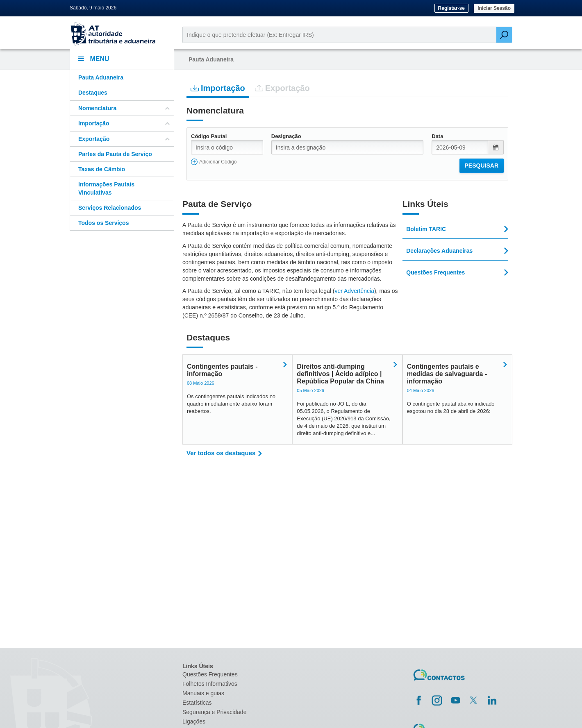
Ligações (194, 721)
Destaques (93, 93)
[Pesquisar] (504, 35)
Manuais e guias (203, 693)
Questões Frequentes (210, 674)
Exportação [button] (124, 139)
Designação (286, 136)
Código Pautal (209, 136)
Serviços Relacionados (110, 208)
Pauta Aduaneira (101, 77)
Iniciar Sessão (494, 8)
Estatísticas (197, 703)
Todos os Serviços (103, 223)
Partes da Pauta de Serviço (115, 154)
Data (437, 136)
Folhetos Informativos (210, 684)
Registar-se (451, 8)
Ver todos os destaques (221, 453)
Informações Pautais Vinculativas (106, 188)
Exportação (282, 88)
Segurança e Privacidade (214, 712)
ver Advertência (354, 291)
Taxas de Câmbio (102, 169)
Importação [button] (124, 123)
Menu (94, 59)
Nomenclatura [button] (124, 108)
